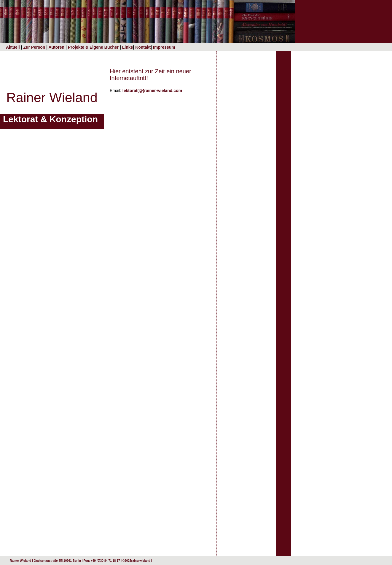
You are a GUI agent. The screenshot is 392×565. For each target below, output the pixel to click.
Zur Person (35, 47)
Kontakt (143, 47)
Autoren (57, 47)
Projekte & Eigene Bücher (94, 47)
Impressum (164, 47)
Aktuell (13, 47)
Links (127, 47)
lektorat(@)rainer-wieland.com (152, 91)
